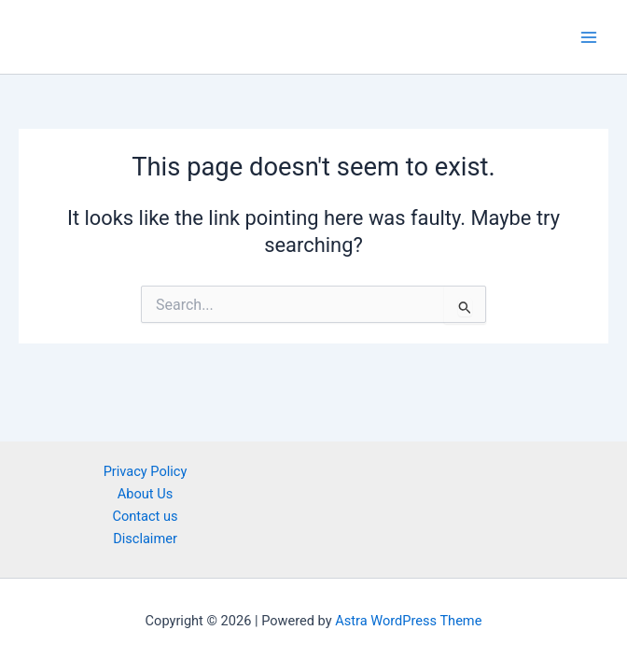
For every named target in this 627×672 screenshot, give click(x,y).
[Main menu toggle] (589, 37)
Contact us (145, 516)
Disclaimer (145, 539)
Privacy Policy (146, 471)
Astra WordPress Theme (408, 621)
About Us (145, 494)
